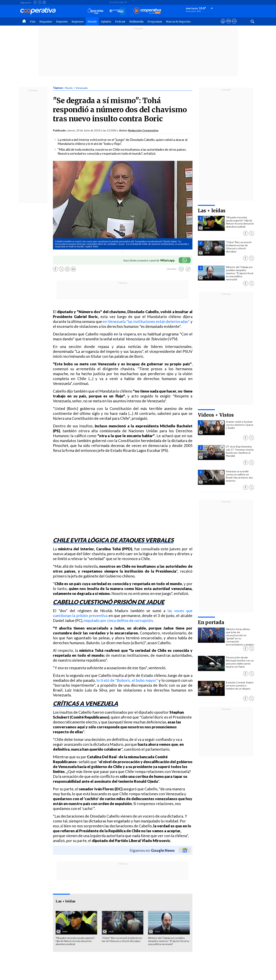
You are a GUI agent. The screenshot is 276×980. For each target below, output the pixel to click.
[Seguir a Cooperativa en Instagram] (44, 2)
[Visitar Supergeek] (234, 24)
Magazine (46, 22)
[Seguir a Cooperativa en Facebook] (35, 2)
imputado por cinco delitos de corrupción (118, 620)
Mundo (92, 22)
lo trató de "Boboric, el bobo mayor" (127, 680)
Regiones (78, 22)
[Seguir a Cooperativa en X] (40, 2)
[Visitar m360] (229, 24)
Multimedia (136, 22)
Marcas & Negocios (178, 22)
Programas (155, 22)
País (33, 22)
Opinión (106, 22)
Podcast (120, 22)
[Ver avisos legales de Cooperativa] (223, 24)
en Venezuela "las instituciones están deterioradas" (146, 321)
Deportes (62, 22)
